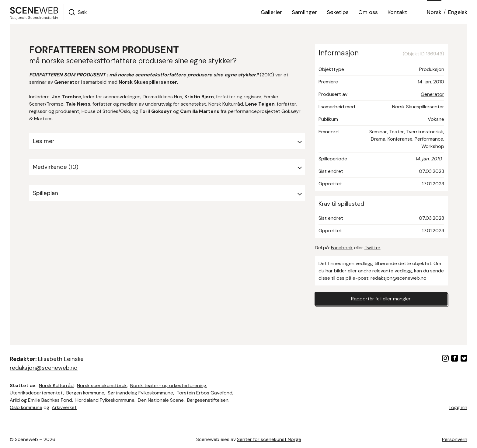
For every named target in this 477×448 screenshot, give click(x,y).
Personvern (455, 439)
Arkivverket (64, 407)
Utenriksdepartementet (36, 393)
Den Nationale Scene (161, 400)
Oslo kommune (26, 407)
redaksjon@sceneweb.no (399, 278)
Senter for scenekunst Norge (269, 439)
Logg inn (458, 407)
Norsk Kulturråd (56, 385)
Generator (432, 94)
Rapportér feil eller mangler (381, 299)
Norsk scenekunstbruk (102, 385)
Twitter (373, 248)
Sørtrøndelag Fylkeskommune (140, 393)
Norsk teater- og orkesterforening (168, 385)
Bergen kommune (85, 393)
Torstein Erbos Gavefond (204, 393)
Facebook (342, 248)
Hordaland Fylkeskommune (105, 400)
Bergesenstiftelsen (208, 400)
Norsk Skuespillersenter (418, 107)
